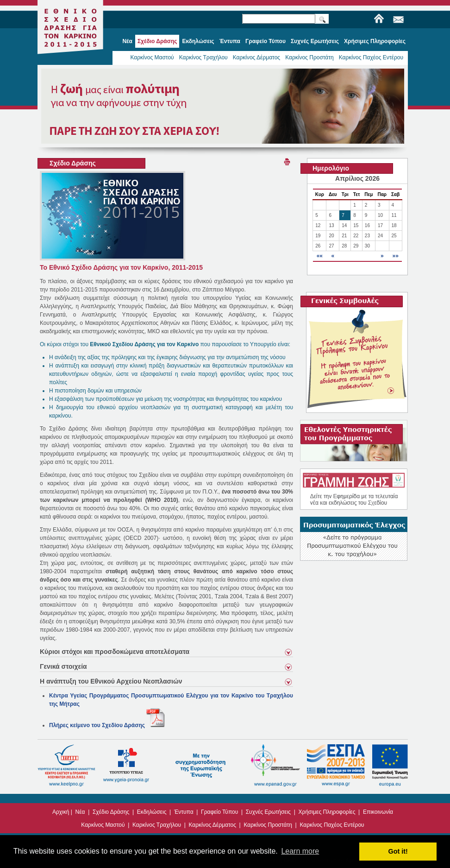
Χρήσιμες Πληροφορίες (327, 812)
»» (395, 256)
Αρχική (61, 812)
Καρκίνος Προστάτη (309, 57)
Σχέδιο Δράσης (111, 812)
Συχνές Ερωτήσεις (268, 812)
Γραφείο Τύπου (219, 812)
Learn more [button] (300, 851)
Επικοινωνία (378, 812)
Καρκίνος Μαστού (152, 57)
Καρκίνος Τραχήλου (203, 57)
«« (320, 256)
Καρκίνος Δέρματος (257, 57)
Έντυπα (184, 812)
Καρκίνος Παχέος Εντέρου (371, 57)
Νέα (80, 812)
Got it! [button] (398, 851)
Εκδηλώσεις (152, 812)
